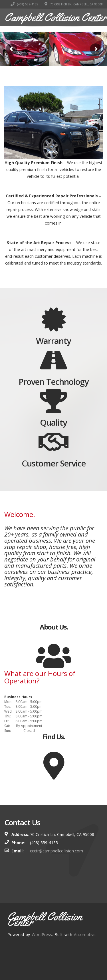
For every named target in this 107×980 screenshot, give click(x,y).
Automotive (85, 934)
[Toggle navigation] (94, 19)
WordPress (42, 934)
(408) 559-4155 (24, 4)
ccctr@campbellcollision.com (56, 851)
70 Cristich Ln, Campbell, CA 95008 (74, 4)
